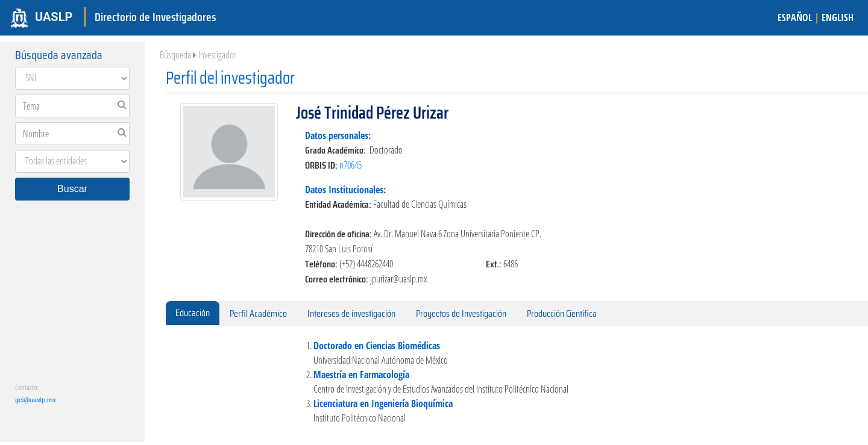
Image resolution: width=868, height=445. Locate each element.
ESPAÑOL (795, 17)
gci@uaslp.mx (36, 400)
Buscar (72, 189)
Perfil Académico (258, 313)
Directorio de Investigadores (155, 17)
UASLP (54, 17)
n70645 (351, 165)
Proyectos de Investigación (461, 313)
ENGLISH (838, 17)
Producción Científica (562, 313)
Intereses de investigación (351, 313)
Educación (193, 313)
